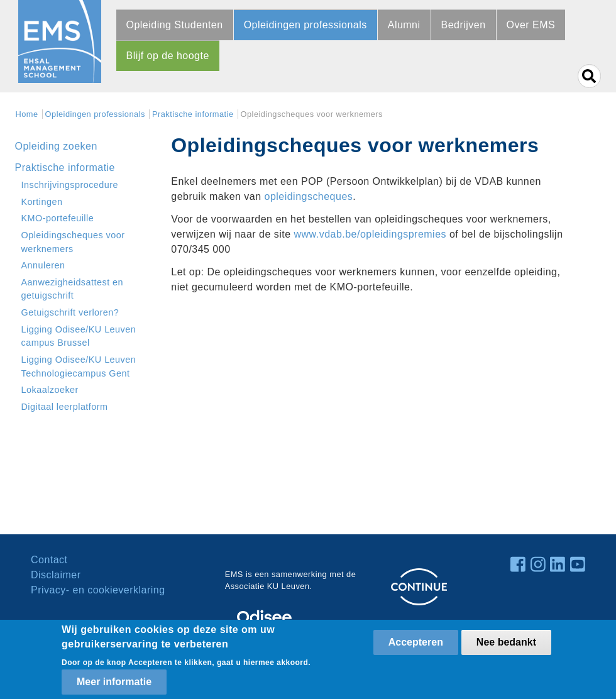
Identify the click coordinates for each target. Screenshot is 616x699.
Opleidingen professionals (305, 25)
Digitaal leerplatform (65, 407)
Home (27, 114)
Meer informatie (114, 682)
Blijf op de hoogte (168, 56)
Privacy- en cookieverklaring (98, 590)
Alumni (404, 25)
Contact (49, 560)
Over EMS (531, 25)
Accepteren (416, 642)
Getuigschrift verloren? (70, 312)
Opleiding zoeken (56, 146)
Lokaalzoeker (50, 390)
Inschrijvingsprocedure (70, 185)
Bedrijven (464, 25)
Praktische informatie (193, 114)
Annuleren (43, 265)
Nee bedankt (506, 642)
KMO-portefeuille (58, 218)
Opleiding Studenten (175, 25)
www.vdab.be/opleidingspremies (371, 234)
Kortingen (42, 202)
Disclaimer (56, 575)
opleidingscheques (309, 196)
